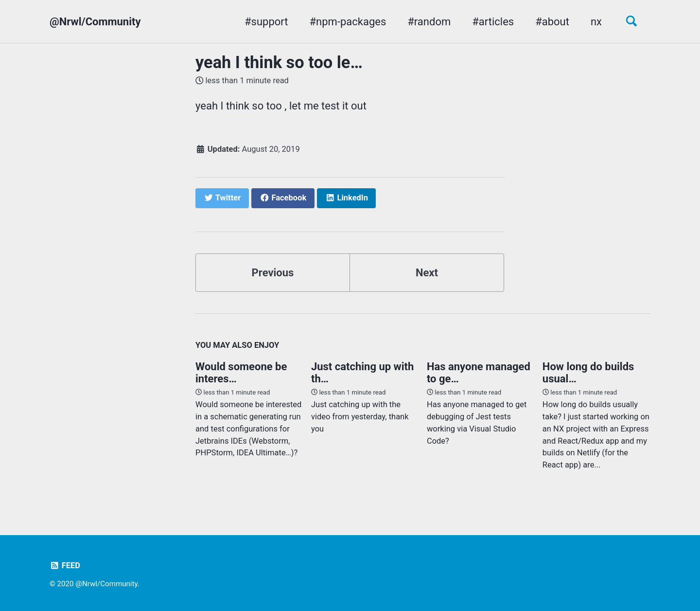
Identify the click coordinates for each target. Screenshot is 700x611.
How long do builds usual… (588, 373)
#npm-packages (348, 22)
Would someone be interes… (241, 373)
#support (266, 22)
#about (552, 22)
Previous (273, 273)
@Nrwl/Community (95, 22)
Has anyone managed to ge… (479, 373)
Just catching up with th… (362, 373)
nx (596, 22)
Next (427, 273)
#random (429, 22)
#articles (493, 22)
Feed (65, 566)
